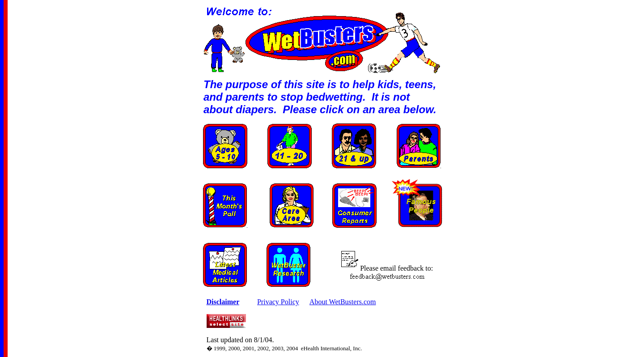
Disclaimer (223, 302)
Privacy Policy (278, 302)
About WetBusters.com (343, 302)
